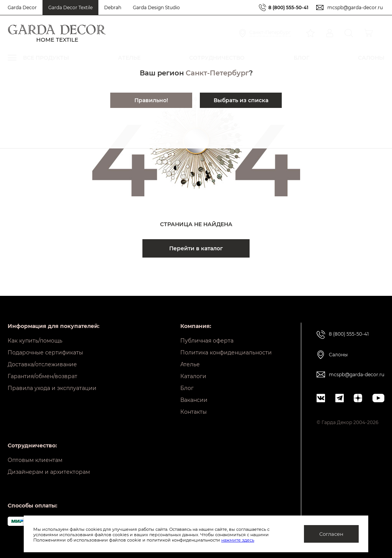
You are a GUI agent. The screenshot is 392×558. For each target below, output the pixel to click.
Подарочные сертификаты (45, 352)
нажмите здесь (238, 540)
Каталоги (193, 376)
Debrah (113, 7)
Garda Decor (22, 7)
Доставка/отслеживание (42, 364)
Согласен (331, 534)
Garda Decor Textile (70, 7)
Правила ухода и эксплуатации (52, 388)
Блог (187, 388)
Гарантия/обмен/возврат (42, 376)
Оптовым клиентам (35, 460)
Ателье (190, 364)
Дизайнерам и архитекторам (49, 472)
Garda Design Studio (156, 7)
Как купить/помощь (35, 341)
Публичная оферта (207, 341)
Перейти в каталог (196, 248)
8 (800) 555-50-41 (288, 7)
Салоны (338, 355)
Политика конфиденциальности (226, 352)
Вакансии (194, 400)
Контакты (194, 412)
